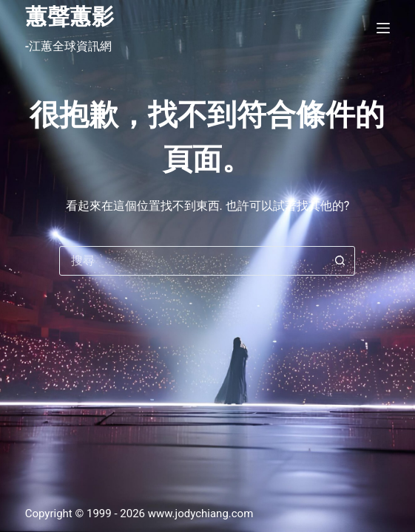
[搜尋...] (192, 261)
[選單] (383, 28)
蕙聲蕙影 (70, 17)
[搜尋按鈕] (340, 261)
